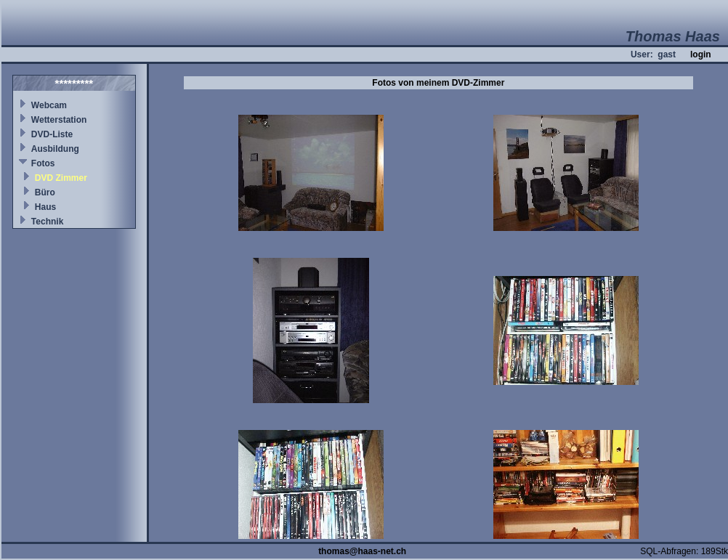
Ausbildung (55, 149)
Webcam (49, 105)
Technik (47, 222)
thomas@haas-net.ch (362, 551)
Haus (45, 207)
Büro (45, 192)
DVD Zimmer (61, 178)
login (701, 54)
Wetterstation (59, 120)
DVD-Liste (52, 134)
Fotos (43, 163)
